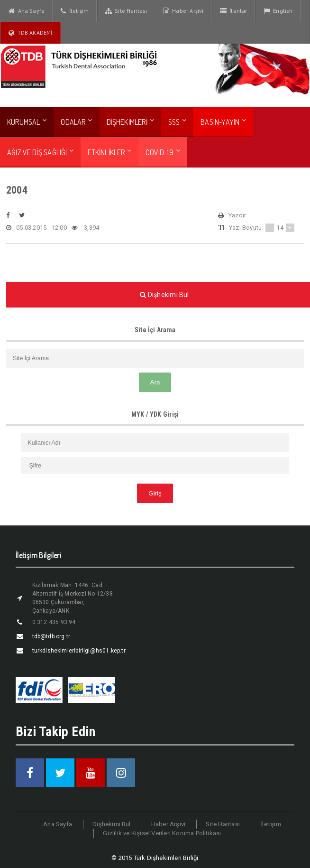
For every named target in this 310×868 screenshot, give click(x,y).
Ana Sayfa (27, 11)
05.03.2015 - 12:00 (36, 228)
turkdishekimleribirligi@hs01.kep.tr (79, 651)
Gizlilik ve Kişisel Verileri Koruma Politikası (162, 833)
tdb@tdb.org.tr (51, 636)
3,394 (85, 228)
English (278, 11)
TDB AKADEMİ (31, 33)
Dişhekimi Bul (112, 824)
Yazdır (232, 215)
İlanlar (234, 11)
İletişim (75, 11)
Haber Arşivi (184, 11)
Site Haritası (126, 11)
